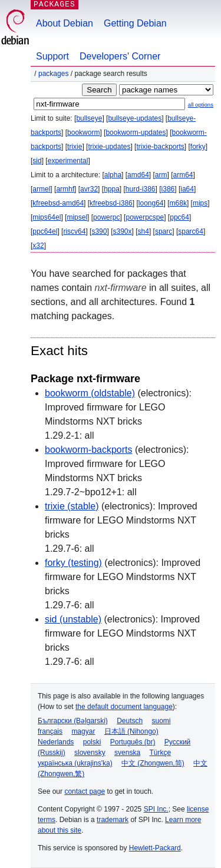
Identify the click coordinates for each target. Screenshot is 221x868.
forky (198, 147)
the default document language (124, 707)
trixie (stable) (72, 506)
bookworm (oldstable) (90, 393)
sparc (164, 231)
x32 (38, 246)
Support (52, 56)
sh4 (144, 231)
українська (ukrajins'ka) (75, 763)
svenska (127, 753)
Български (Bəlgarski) (73, 721)
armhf (65, 189)
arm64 (183, 175)
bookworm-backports (89, 450)
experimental (68, 161)
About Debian (65, 23)
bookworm (83, 132)
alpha (113, 175)
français (50, 731)
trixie (75, 147)
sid (37, 161)
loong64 (151, 203)
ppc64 (179, 217)
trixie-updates (109, 147)
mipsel (77, 217)
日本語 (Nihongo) (131, 731)
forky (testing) (73, 563)
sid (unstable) (73, 619)
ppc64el (45, 231)
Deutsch (130, 721)
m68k (178, 203)
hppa (112, 189)
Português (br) (133, 742)
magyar (83, 731)
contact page (85, 791)
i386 (168, 189)
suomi (161, 721)
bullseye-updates (135, 118)
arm (161, 175)
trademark (113, 820)
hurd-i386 (141, 189)
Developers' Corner (120, 56)
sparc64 (191, 231)
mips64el (47, 217)
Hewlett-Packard (155, 848)
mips (200, 203)
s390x (122, 231)
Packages (53, 74)
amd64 (138, 175)
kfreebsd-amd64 (58, 203)
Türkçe (160, 753)
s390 (99, 231)
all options (201, 105)
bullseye (89, 118)
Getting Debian (135, 23)
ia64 (187, 189)
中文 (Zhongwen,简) (153, 763)
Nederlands (56, 742)
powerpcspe (145, 217)
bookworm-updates (136, 132)
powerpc (106, 217)
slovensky (90, 753)
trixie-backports (160, 147)
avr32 (89, 189)
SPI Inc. (156, 809)
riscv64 (74, 231)
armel (41, 189)
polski (92, 742)
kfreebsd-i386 (111, 203)
